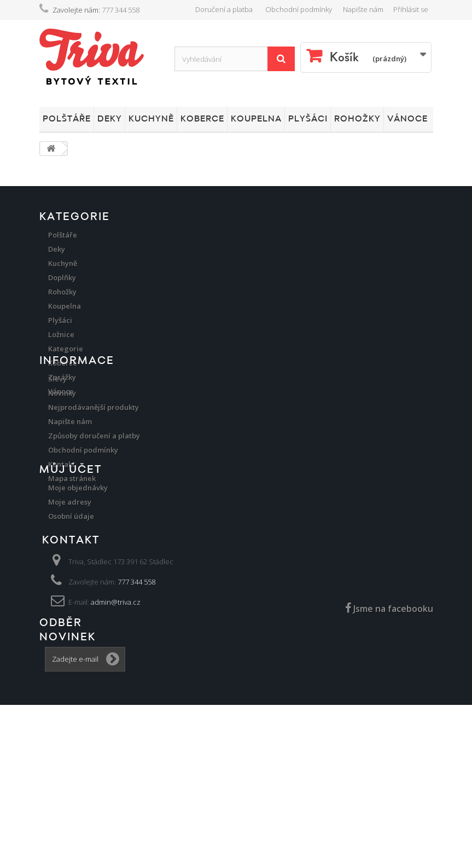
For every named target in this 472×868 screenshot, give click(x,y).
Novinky (62, 464)
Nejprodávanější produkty (94, 478)
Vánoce (407, 119)
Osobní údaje (71, 635)
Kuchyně (151, 119)
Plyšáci (308, 119)
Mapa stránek (72, 549)
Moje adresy (70, 621)
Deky (110, 119)
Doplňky (62, 277)
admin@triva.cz (116, 737)
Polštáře (67, 119)
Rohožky (357, 119)
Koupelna (256, 119)
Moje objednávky (78, 607)
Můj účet (71, 589)
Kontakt (62, 535)
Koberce (202, 119)
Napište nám (363, 9)
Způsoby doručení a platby (94, 506)
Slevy (57, 449)
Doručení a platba (224, 9)
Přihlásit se (411, 9)
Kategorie (66, 349)
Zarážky (62, 377)
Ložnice (61, 334)
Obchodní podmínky (299, 9)
